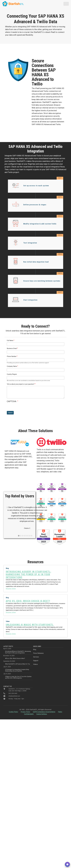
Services (36, 657)
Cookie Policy (13, 712)
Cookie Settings (42, 714)
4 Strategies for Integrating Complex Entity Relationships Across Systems (17, 670)
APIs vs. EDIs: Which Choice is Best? (15, 658)
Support (36, 661)
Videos (35, 664)
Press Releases (38, 653)
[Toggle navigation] (66, 4)
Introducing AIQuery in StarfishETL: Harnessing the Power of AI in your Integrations (18, 652)
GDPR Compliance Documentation (44, 712)
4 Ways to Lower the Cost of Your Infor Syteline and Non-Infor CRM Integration (18, 677)
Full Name (10, 340)
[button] (67, 864)
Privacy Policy (25, 712)
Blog (35, 649)
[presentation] (21, 407)
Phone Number (12, 356)
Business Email (12, 348)
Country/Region (12, 374)
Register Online (11, 589)
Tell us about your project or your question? (21, 384)
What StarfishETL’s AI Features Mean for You (18, 664)
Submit (10, 413)
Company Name (12, 366)
